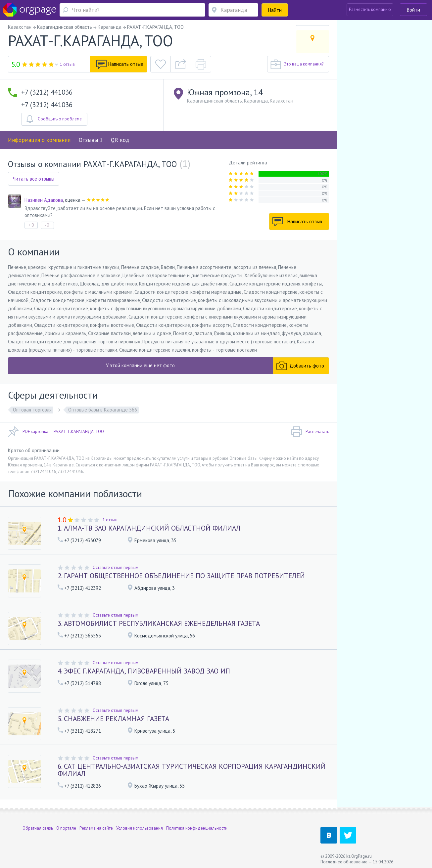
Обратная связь (38, 826)
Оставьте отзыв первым (116, 567)
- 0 (47, 225)
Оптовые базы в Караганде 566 (103, 410)
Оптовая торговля (32, 410)
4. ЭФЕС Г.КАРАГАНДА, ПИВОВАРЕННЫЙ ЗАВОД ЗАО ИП (144, 671)
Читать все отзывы (34, 179)
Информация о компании (39, 140)
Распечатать (310, 432)
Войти (413, 10)
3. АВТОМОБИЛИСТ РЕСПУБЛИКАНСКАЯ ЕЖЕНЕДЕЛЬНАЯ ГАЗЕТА (159, 623)
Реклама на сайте (96, 826)
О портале (66, 826)
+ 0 (31, 225)
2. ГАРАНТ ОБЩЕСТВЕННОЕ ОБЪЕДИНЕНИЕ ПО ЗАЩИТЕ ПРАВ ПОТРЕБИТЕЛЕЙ (181, 576)
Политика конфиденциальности (197, 826)
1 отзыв (67, 64)
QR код (120, 140)
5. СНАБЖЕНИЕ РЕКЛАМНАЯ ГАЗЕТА (113, 719)
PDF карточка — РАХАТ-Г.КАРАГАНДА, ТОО (56, 432)
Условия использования (140, 826)
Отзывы (91, 140)
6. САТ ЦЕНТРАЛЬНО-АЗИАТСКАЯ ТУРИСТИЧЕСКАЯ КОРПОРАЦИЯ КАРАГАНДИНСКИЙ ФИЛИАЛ (192, 770)
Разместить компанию (370, 9)
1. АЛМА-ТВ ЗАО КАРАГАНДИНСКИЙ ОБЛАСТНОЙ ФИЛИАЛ (149, 528)
